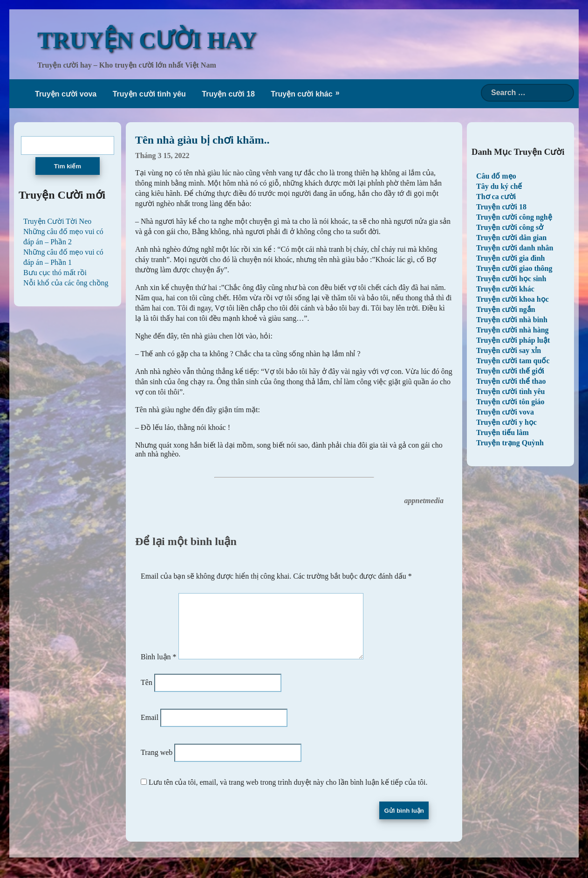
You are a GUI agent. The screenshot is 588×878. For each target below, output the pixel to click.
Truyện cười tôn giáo (510, 402)
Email (150, 729)
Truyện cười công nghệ (514, 217)
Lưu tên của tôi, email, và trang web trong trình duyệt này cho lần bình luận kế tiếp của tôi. (288, 793)
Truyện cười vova (66, 94)
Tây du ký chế (499, 186)
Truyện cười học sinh (511, 279)
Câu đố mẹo (496, 176)
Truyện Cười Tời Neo (57, 221)
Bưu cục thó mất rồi (55, 273)
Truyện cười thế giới (510, 371)
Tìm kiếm (68, 166)
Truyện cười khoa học (513, 299)
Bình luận (159, 668)
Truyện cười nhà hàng (513, 330)
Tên (147, 694)
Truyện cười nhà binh (512, 320)
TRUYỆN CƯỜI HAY (147, 40)
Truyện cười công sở (510, 227)
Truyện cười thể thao (511, 381)
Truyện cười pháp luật (513, 340)
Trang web (157, 764)
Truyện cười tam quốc (513, 361)
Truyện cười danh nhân (515, 248)
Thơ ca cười (496, 197)
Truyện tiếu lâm (503, 432)
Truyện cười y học (506, 422)
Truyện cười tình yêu (149, 94)
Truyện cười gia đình (511, 258)
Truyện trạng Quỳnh (510, 443)
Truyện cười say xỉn (509, 350)
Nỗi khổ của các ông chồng (66, 283)
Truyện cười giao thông (514, 268)
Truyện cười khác (301, 94)
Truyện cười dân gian (511, 238)
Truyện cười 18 (228, 94)
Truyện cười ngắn (506, 309)
